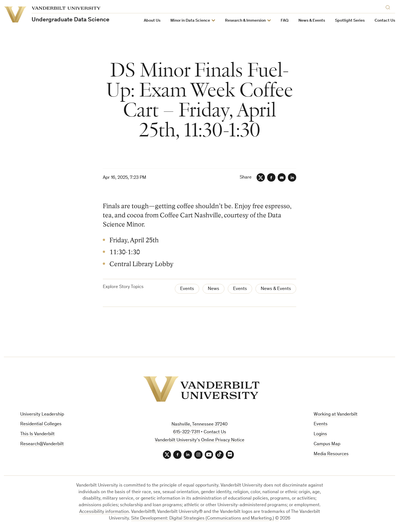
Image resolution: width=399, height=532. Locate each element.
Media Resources (331, 454)
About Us (152, 21)
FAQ (285, 21)
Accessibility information (104, 512)
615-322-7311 (186, 432)
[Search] (389, 7)
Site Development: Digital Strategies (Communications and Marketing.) (203, 519)
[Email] (282, 177)
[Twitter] (260, 177)
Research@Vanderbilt (42, 444)
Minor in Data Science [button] (190, 21)
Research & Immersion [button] (245, 21)
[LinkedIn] (292, 177)
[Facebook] (271, 177)
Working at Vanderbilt (336, 415)
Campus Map (327, 444)
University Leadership (42, 415)
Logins (320, 434)
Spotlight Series (350, 21)
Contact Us (385, 21)
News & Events (312, 21)
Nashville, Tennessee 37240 (199, 425)
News (213, 289)
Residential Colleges (41, 424)
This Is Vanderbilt (37, 434)
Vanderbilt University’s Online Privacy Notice (200, 440)
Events (187, 289)
